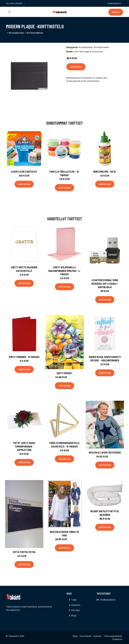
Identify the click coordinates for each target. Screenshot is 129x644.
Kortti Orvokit (64, 373)
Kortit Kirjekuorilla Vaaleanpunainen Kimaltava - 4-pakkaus (64, 271)
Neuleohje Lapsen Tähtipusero (105, 452)
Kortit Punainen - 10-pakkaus (24, 357)
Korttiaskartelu (16, 33)
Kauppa (116, 12)
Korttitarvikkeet (35, 33)
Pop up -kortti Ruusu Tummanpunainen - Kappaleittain (24, 446)
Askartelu (76, 605)
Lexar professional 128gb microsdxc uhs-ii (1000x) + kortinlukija (105, 284)
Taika (74, 600)
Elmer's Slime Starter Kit (24, 172)
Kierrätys (75, 610)
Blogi (74, 615)
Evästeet (97, 636)
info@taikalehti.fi (114, 3)
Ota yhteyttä (85, 636)
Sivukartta (117, 639)
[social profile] (25, 3)
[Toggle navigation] (9, 12)
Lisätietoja (76, 67)
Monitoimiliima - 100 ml (105, 172)
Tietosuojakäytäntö (113, 636)
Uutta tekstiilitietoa (24, 552)
